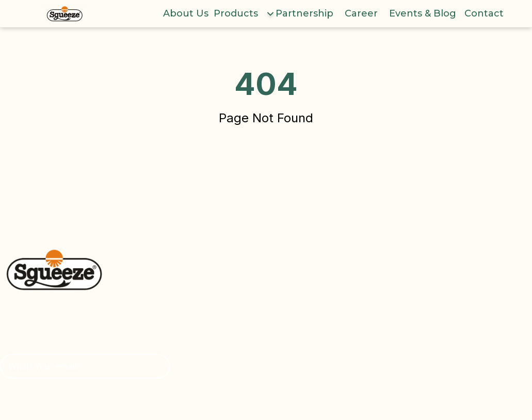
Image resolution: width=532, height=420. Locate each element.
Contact (484, 14)
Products (236, 14)
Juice (365, 308)
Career (361, 14)
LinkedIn (461, 385)
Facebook (464, 327)
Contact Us (288, 385)
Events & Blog (423, 14)
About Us (186, 14)
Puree (368, 327)
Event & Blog (293, 366)
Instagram (464, 346)
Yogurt (369, 346)
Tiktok (456, 366)
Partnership (304, 14)
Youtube (462, 308)
